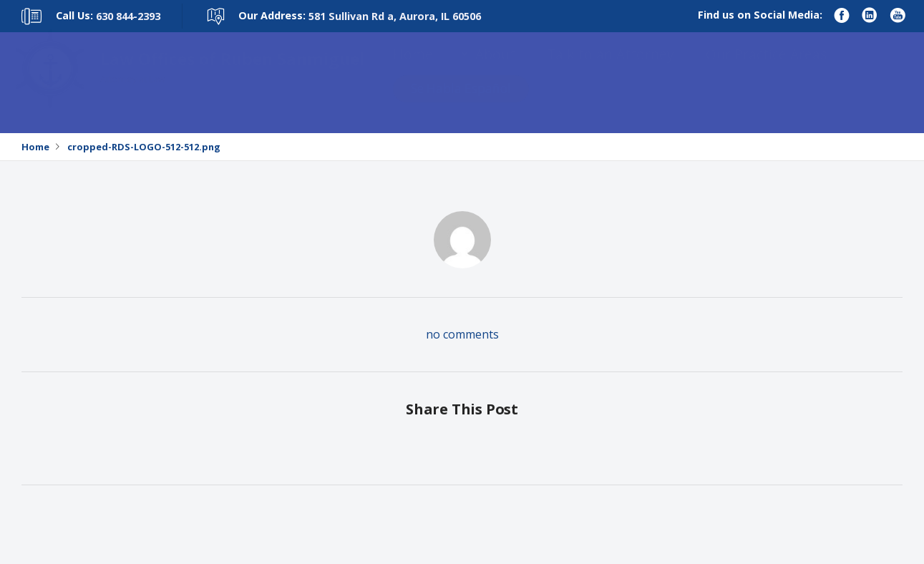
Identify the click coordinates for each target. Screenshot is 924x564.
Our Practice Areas (766, 68)
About (495, 68)
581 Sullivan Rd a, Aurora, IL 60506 (395, 16)
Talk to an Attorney (611, 68)
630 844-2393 (128, 16)
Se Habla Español (461, 103)
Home (413, 68)
